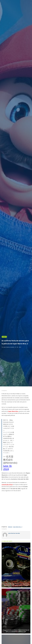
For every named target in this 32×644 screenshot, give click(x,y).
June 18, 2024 (8, 467)
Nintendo (10, 527)
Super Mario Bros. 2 (17, 527)
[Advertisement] (16, 509)
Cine (4, 337)
